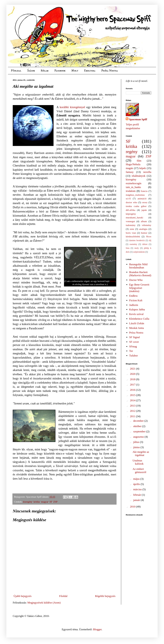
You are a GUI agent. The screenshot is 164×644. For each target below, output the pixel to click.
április (137, 484)
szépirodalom (139, 252)
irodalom (131, 191)
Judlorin (134, 305)
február (137, 495)
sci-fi (128, 198)
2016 (133, 390)
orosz (145, 202)
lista (128, 248)
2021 (133, 369)
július (137, 442)
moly (137, 248)
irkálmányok (139, 176)
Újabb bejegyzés (23, 596)
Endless (133, 296)
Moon (149, 237)
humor (144, 233)
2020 (133, 374)
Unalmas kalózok (138, 462)
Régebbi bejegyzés (105, 596)
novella (147, 172)
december (139, 421)
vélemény (147, 225)
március (138, 489)
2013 (133, 406)
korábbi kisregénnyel (72, 107)
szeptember (140, 431)
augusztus (139, 437)
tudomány (131, 225)
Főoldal (16, 71)
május (137, 479)
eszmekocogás (134, 183)
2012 (133, 411)
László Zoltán (137, 323)
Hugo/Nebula (133, 164)
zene (132, 229)
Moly (75, 71)
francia (144, 191)
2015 (133, 395)
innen (113, 281)
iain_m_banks (133, 187)
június (137, 447)
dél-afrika (130, 210)
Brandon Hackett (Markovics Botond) (140, 274)
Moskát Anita (136, 328)
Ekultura (90, 71)
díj (150, 240)
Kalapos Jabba (137, 309)
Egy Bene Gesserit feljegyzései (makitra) (139, 288)
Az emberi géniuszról (139, 471)
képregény (131, 214)
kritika (37, 502)
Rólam (45, 71)
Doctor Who (136, 280)
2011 (133, 416)
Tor (131, 351)
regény (132, 152)
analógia (143, 229)
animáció (142, 198)
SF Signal (134, 337)
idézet (145, 244)
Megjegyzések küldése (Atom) (44, 603)
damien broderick (137, 240)
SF (51, 502)
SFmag (133, 346)
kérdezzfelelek (133, 236)
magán (129, 168)
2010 (133, 507)
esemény (133, 244)
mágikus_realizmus (135, 195)
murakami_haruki (134, 217)
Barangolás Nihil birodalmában (138, 266)
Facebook (60, 71)
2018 (133, 379)
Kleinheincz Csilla (139, 319)
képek (143, 168)
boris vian (131, 233)
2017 (133, 385)
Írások (31, 71)
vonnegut (130, 221)
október (138, 426)
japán (144, 210)
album (144, 221)
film (139, 161)
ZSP (55, 502)
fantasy (130, 172)
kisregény (28, 502)
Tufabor (133, 356)
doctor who (132, 202)
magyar (45, 502)
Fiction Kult (136, 300)
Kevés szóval (136, 314)
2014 (133, 400)
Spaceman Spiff (138, 119)
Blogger (97, 629)
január (137, 500)
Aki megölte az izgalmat (141, 453)
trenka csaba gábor (136, 206)
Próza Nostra (110, 71)
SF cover (134, 342)
